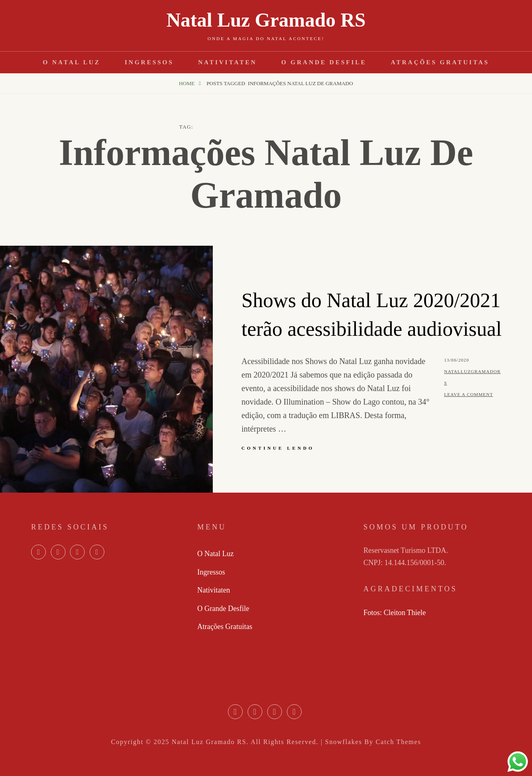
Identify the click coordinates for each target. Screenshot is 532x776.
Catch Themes (398, 742)
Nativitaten (228, 62)
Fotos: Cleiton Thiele (395, 613)
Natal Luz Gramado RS (266, 20)
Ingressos (149, 62)
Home (187, 83)
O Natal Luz (72, 62)
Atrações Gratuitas (440, 62)
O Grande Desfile (324, 62)
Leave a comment (469, 394)
